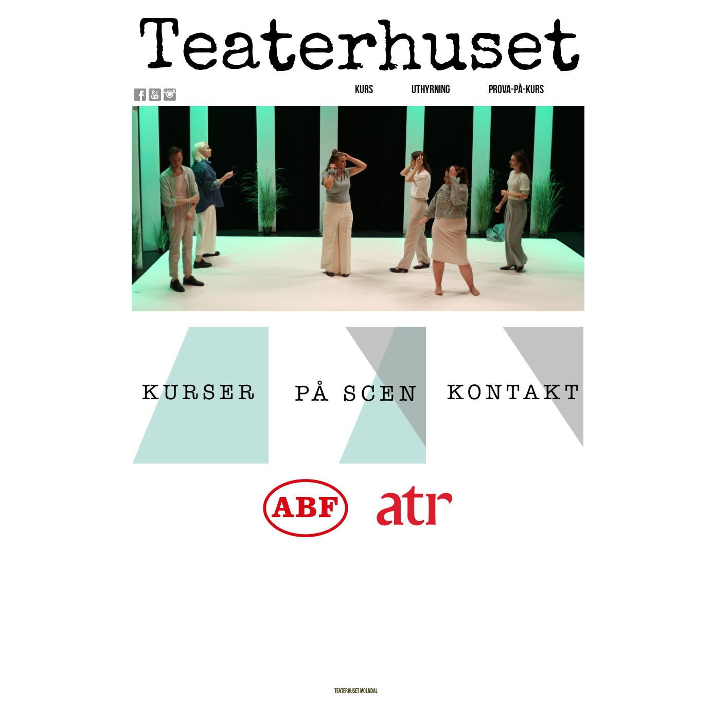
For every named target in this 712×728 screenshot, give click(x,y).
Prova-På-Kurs (516, 89)
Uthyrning (431, 89)
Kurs (364, 89)
